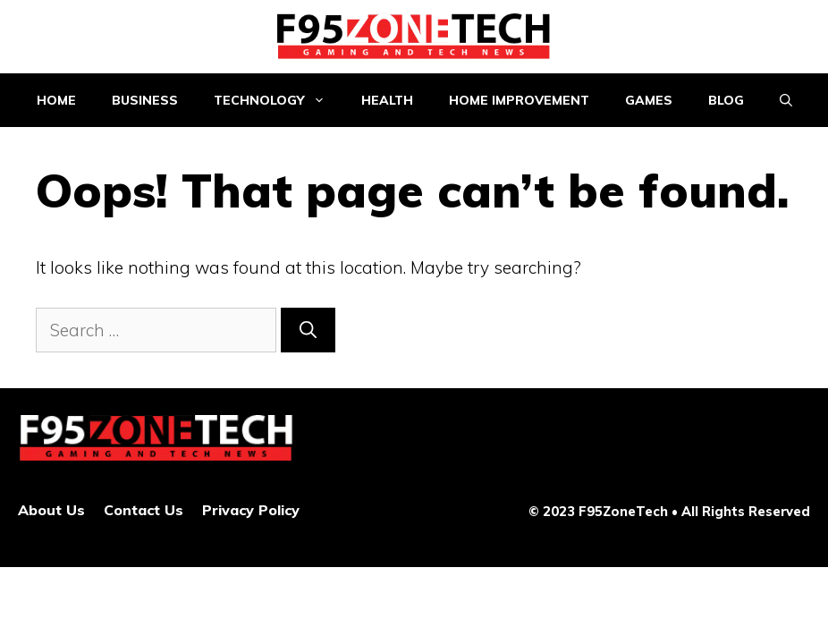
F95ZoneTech (623, 511)
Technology (279, 100)
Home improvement (519, 100)
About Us (51, 510)
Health (387, 100)
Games (649, 100)
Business (145, 100)
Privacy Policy (251, 510)
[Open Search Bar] (786, 100)
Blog (726, 100)
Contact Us (144, 510)
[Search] (308, 330)
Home (56, 100)
